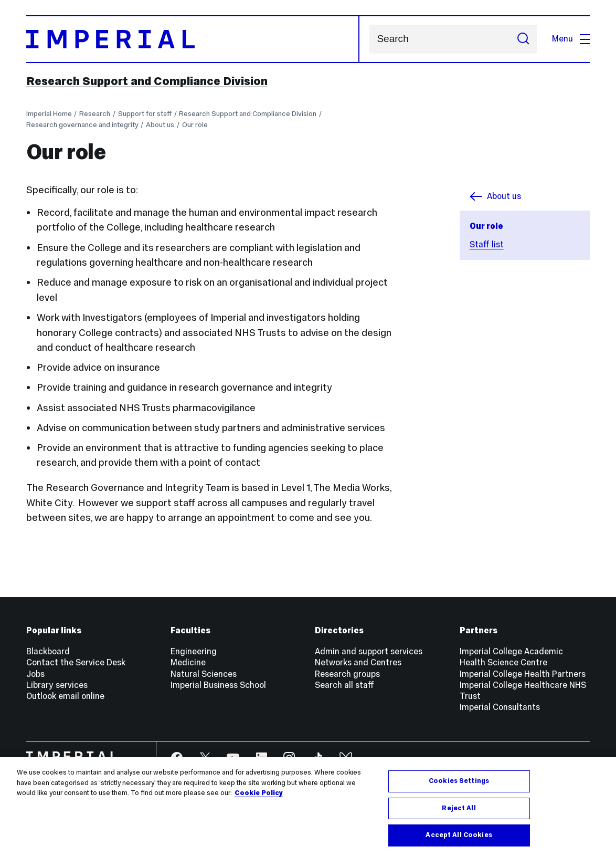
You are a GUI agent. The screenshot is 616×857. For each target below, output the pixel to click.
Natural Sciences (204, 674)
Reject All (459, 808)
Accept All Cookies (459, 835)
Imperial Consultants (500, 707)
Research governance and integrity (82, 125)
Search (369, 39)
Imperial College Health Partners (523, 674)
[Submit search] (523, 39)
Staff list (487, 244)
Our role (195, 125)
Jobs (35, 674)
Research (95, 114)
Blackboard (48, 651)
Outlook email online (65, 696)
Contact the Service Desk (76, 662)
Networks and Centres (358, 662)
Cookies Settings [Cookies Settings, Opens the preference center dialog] (459, 781)
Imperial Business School (218, 685)
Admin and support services (369, 651)
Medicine (188, 662)
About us (160, 125)
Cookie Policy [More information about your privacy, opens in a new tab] (259, 793)
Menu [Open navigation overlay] (571, 39)
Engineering (194, 651)
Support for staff (145, 114)
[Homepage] (193, 39)
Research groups (347, 674)
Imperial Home (49, 114)
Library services (57, 685)
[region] (308, 807)
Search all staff (344, 685)
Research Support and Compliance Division (147, 81)
